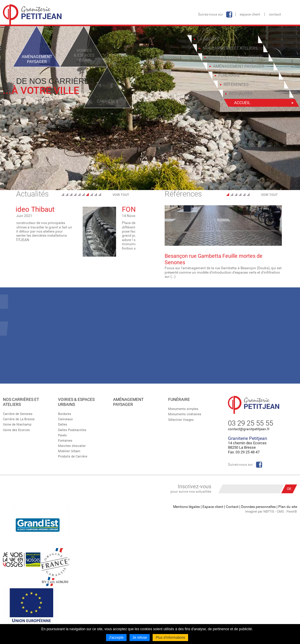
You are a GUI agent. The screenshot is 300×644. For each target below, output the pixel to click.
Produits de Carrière (73, 456)
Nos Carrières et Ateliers (21, 402)
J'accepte (116, 638)
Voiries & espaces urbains (76, 402)
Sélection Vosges (181, 420)
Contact (275, 14)
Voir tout (121, 195)
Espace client (250, 14)
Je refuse (140, 638)
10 (100, 194)
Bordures (65, 414)
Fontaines (65, 441)
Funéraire (179, 399)
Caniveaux (65, 419)
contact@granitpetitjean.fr (249, 429)
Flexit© (292, 512)
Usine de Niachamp (17, 424)
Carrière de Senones (18, 414)
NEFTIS (269, 512)
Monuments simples (183, 409)
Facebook (229, 15)
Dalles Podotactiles (72, 430)
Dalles (63, 424)
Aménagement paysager (128, 402)
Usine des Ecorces (16, 430)
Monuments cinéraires (185, 414)
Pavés (62, 435)
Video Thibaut (91, 209)
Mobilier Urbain (69, 451)
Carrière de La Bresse (19, 419)
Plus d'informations (170, 638)
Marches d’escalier (72, 446)
